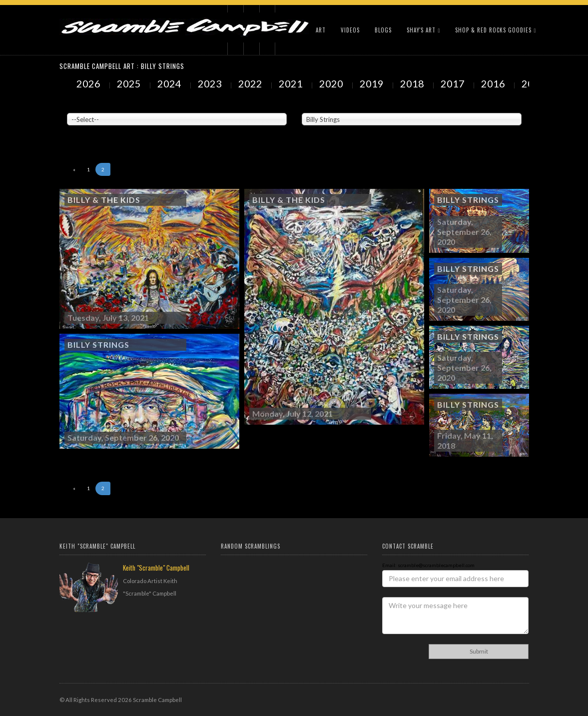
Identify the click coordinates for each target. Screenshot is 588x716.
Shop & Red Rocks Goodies (496, 30)
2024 (170, 83)
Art (321, 30)
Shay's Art (423, 30)
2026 (89, 83)
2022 (251, 83)
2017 (454, 83)
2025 (130, 83)
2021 (292, 83)
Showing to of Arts (92, 130)
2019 (373, 83)
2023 (211, 83)
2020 (332, 83)
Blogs (383, 30)
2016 (494, 83)
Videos (350, 30)
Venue (74, 105)
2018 (413, 83)
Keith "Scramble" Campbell (156, 568)
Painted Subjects (322, 105)
